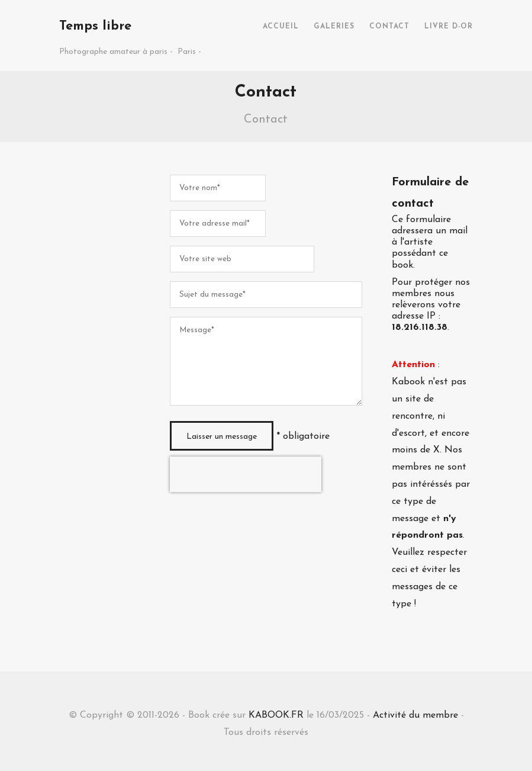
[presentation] (246, 474)
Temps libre (95, 26)
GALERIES (334, 27)
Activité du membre (415, 715)
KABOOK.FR (276, 715)
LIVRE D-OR (449, 27)
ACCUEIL (281, 27)
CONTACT (389, 27)
